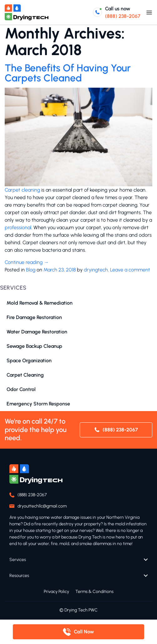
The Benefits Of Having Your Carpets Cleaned (68, 73)
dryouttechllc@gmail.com (42, 506)
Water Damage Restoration (37, 332)
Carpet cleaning (22, 190)
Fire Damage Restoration (34, 317)
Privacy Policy (56, 592)
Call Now (84, 632)
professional (18, 227)
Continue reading (27, 262)
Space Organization (29, 361)
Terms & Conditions (94, 592)
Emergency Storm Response (38, 404)
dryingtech (96, 270)
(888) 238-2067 (123, 16)
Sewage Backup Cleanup (34, 346)
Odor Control (21, 389)
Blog (31, 270)
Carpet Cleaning (25, 375)
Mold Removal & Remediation (40, 303)
